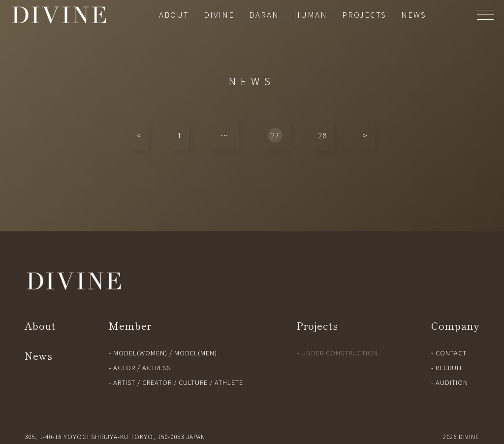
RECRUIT (449, 367)
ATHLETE (229, 382)
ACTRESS (157, 367)
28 (322, 135)
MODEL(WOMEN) (140, 353)
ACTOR (124, 367)
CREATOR (157, 382)
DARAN (264, 15)
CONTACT (451, 353)
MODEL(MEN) (196, 353)
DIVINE (219, 15)
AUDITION (452, 382)
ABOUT (174, 15)
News (39, 356)
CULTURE (193, 382)
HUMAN (311, 15)
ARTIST (124, 382)
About (40, 326)
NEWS (414, 15)
